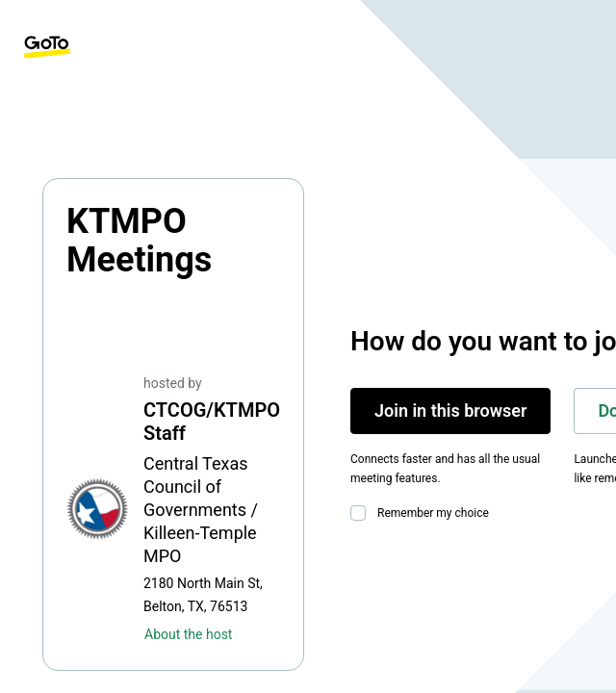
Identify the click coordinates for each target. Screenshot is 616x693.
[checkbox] (362, 513)
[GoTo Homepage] (47, 47)
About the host (188, 634)
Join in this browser (450, 411)
